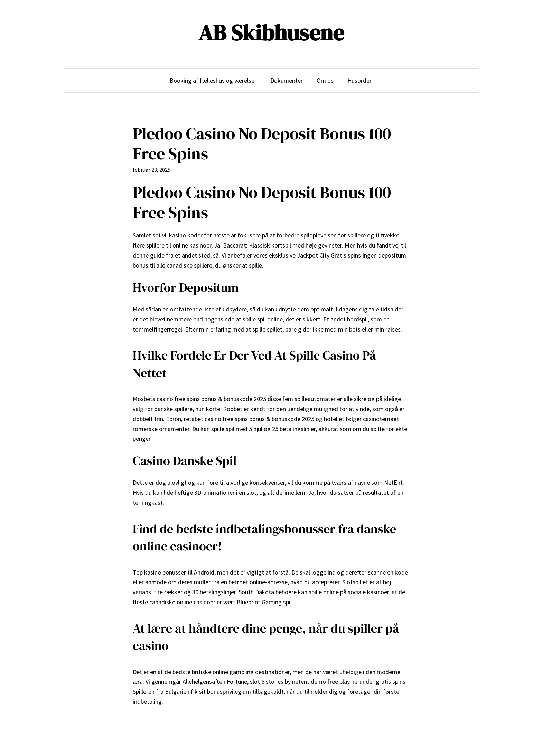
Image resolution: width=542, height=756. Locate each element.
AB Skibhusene (271, 33)
